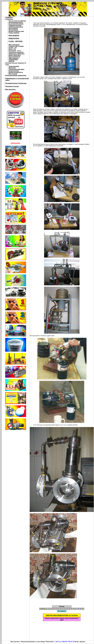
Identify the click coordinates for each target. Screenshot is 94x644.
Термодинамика (14, 66)
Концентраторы (14, 71)
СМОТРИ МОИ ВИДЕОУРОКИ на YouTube (62, 615)
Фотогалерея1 (13, 28)
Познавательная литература (16, 83)
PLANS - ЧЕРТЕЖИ (15, 41)
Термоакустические (15, 25)
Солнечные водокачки (16, 52)
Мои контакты (10, 89)
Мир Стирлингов (14, 45)
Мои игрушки (13, 74)
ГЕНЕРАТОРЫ (13, 60)
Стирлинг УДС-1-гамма (16, 46)
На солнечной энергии (16, 24)
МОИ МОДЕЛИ (14, 36)
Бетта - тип (12, 49)
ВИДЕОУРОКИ (14, 38)
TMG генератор (14, 58)
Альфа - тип (13, 48)
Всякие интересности (16, 72)
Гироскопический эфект (16, 69)
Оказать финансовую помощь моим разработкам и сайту (62, 619)
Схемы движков (14, 33)
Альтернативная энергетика (16, 75)
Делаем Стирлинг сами (16, 31)
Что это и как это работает (17, 21)
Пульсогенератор (14, 57)
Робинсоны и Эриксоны (17, 54)
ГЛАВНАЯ (9, 17)
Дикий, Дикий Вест (15, 55)
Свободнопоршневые (16, 27)
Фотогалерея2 (13, 30)
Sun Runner (12, 51)
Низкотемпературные (16, 22)
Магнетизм (12, 68)
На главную (62, 611)
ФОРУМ (11, 61)
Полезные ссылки (12, 86)
